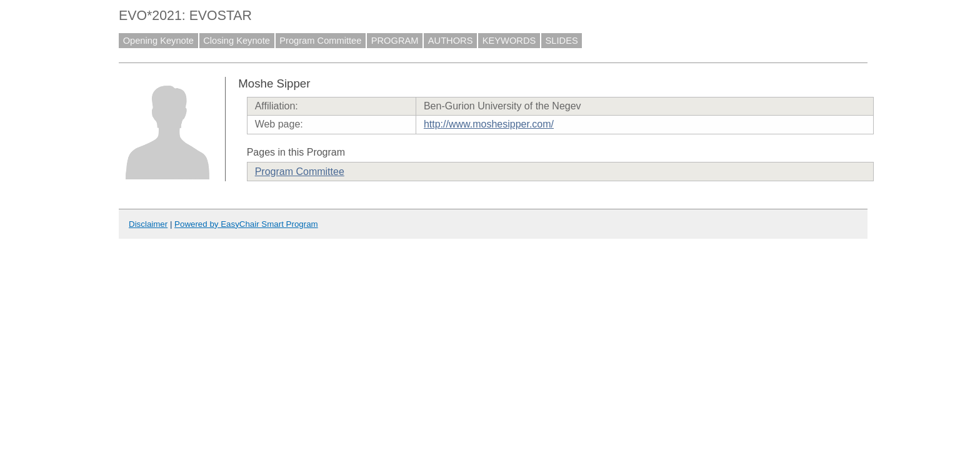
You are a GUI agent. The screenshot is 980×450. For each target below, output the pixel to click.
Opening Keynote (158, 41)
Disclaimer (148, 224)
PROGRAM (395, 41)
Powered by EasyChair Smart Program (246, 224)
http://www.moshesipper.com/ (489, 124)
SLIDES (562, 41)
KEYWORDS (509, 41)
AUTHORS (451, 41)
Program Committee (320, 41)
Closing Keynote (237, 41)
